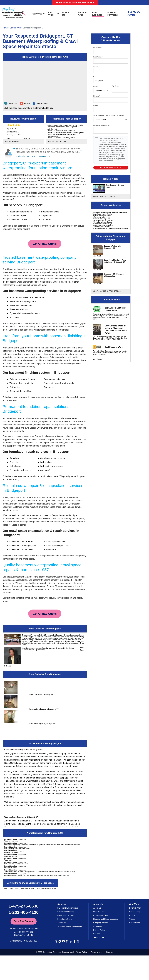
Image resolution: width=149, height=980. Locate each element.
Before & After (135, 908)
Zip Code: (116, 86)
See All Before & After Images (107, 291)
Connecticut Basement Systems (18, 175)
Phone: (97, 96)
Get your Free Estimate (111, 168)
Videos (132, 919)
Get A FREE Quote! (45, 244)
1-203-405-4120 (24, 912)
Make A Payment (112, 14)
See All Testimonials (57, 141)
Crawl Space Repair (66, 915)
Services (39, 14)
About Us (67, 14)
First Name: (98, 47)
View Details (97, 256)
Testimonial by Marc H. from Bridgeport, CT (63, 131)
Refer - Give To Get (101, 915)
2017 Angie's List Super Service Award (115, 309)
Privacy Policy (113, 159)
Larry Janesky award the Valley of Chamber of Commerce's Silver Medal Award (116, 329)
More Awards (97, 359)
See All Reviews (12, 141)
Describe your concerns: (103, 125)
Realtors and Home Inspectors (106, 919)
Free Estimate (97, 14)
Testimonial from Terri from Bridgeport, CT (33, 156)
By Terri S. (12, 129)
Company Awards (100, 923)
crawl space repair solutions (33, 522)
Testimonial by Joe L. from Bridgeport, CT (62, 138)
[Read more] (117, 340)
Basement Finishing (65, 912)
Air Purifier (62, 923)
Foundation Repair (65, 919)
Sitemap (97, 934)
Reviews (133, 915)
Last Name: (98, 57)
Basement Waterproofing (68, 908)
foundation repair (38, 476)
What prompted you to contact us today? (109, 115)
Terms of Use (99, 937)
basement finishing (49, 357)
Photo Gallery (135, 912)
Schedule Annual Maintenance (75, 3)
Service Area (82, 14)
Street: (96, 67)
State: (96, 86)
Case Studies (135, 923)
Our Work (54, 14)
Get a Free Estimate (23, 921)
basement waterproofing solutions (66, 276)
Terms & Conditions (106, 161)
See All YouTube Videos (104, 197)
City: (96, 76)
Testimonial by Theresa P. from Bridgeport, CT (64, 127)
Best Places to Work (114, 347)
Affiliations (98, 926)
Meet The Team (100, 912)
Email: (96, 106)
